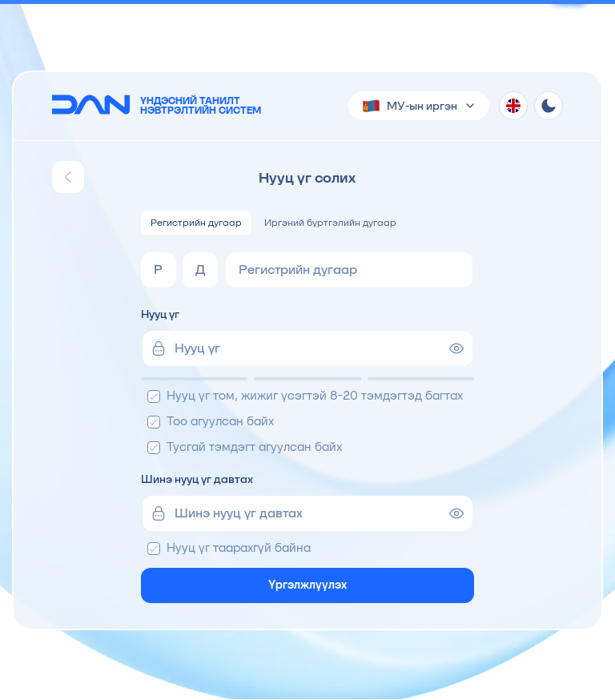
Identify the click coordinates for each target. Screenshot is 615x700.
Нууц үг (160, 314)
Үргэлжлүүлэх (307, 585)
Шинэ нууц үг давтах (197, 479)
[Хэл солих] (513, 106)
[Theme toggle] (549, 106)
